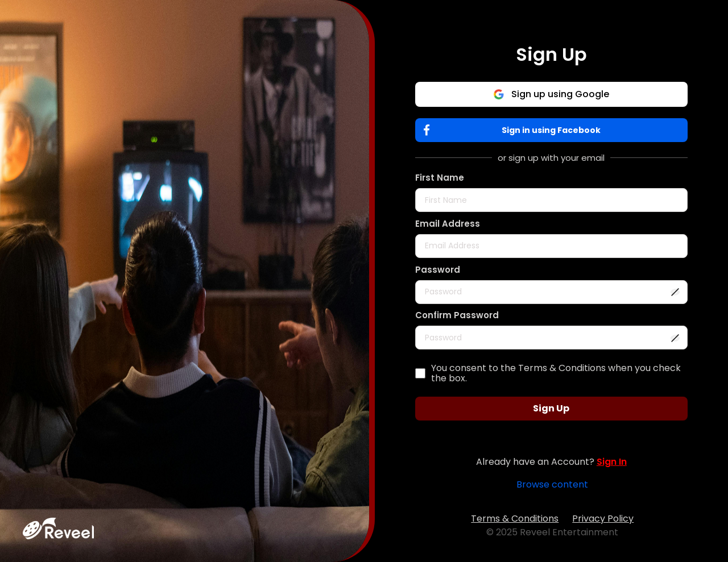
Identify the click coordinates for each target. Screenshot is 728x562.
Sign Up (551, 408)
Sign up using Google (551, 94)
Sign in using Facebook (515, 130)
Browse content (552, 484)
